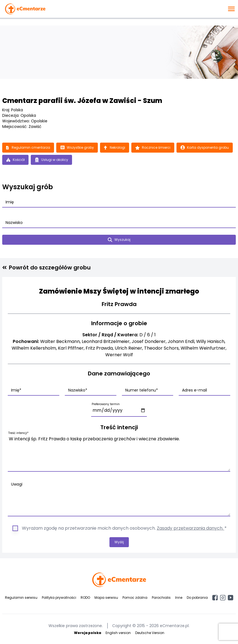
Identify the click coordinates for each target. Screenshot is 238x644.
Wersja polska (88, 633)
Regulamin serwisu (21, 598)
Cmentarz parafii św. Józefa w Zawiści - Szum (82, 101)
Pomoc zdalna (135, 598)
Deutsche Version (150, 633)
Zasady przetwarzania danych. (191, 528)
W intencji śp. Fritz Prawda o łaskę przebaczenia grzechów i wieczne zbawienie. (119, 453)
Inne (179, 598)
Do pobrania (197, 598)
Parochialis (161, 598)
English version (118, 633)
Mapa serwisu (106, 598)
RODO (85, 598)
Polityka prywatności (59, 598)
